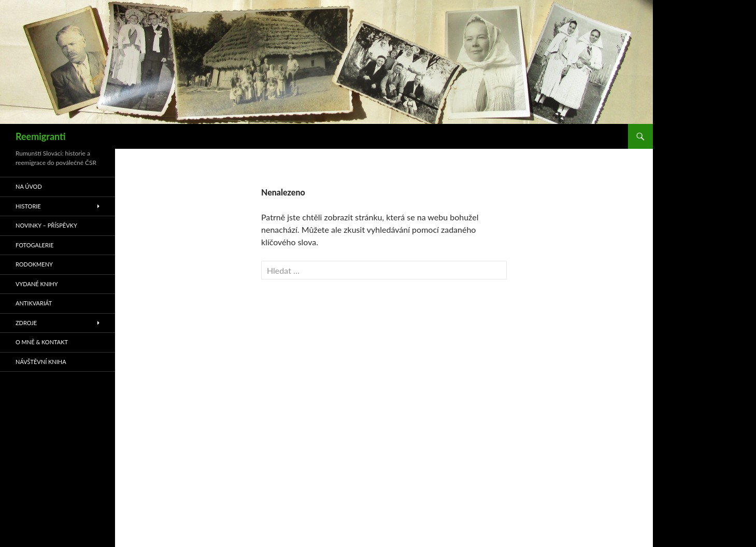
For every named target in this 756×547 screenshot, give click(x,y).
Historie (28, 206)
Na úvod (29, 186)
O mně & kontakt (42, 342)
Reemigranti (41, 136)
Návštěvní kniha (41, 362)
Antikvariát (34, 303)
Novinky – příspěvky (46, 225)
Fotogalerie (34, 245)
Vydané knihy (37, 284)
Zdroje (26, 323)
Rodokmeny (34, 264)
